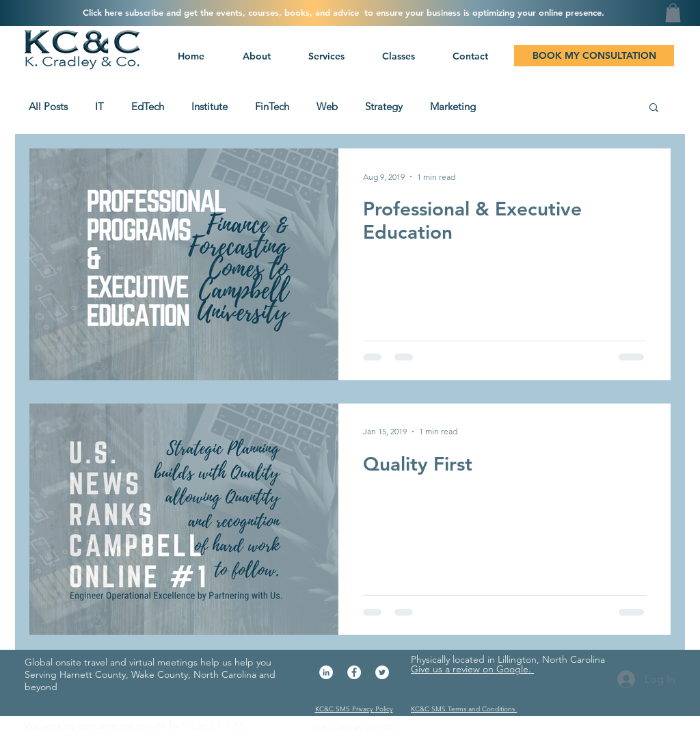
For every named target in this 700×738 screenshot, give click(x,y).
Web (327, 107)
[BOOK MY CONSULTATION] (594, 56)
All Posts (48, 107)
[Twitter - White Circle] (382, 672)
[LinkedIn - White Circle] (326, 672)
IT (99, 107)
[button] (325, 56)
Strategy (384, 107)
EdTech (148, 107)
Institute (210, 107)
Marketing (453, 107)
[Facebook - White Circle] (354, 672)
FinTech (272, 107)
